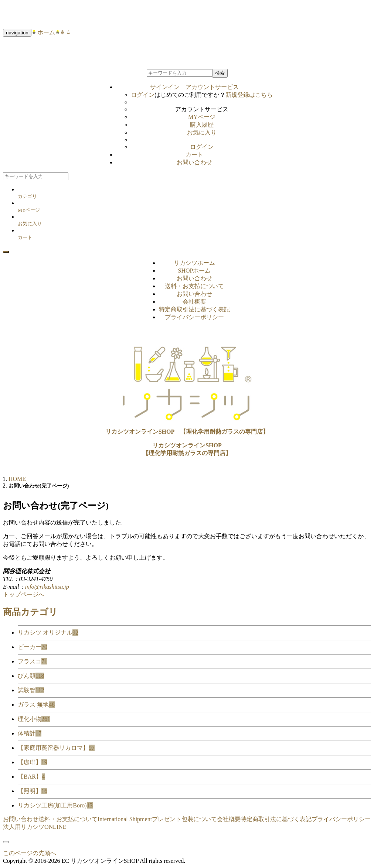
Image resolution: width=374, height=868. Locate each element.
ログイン (143, 95)
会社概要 (194, 302)
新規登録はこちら (249, 95)
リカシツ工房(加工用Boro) (55, 805)
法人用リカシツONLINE (35, 827)
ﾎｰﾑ (62, 32)
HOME (17, 479)
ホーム (43, 32)
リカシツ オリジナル (48, 633)
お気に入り (202, 132)
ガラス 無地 (36, 705)
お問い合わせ (194, 162)
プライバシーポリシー (194, 317)
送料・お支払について (194, 286)
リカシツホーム (194, 263)
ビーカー (33, 647)
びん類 (31, 676)
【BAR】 (31, 777)
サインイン (194, 87)
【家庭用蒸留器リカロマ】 (56, 748)
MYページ (202, 117)
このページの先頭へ (30, 853)
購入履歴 (202, 125)
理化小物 (34, 719)
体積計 (30, 733)
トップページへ (24, 594)
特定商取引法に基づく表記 (194, 309)
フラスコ (33, 661)
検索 (220, 73)
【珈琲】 (33, 762)
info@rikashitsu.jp (47, 587)
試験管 (31, 690)
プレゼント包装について (184, 819)
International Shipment (125, 819)
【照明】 (33, 791)
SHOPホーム (195, 271)
